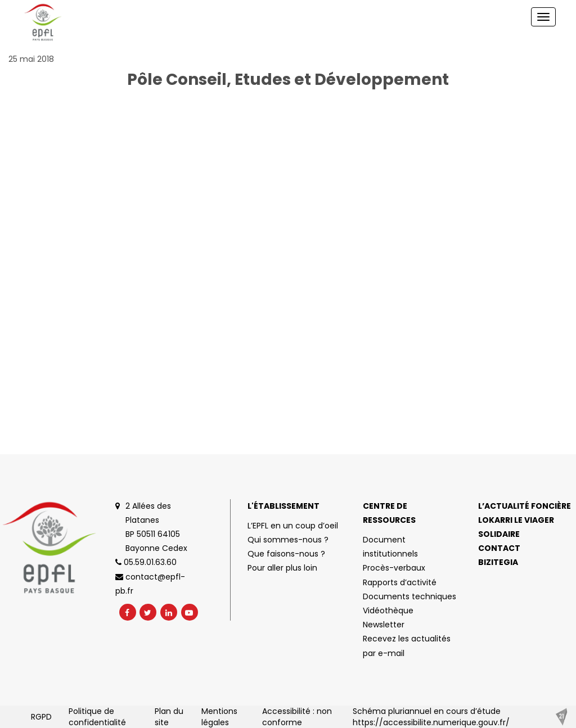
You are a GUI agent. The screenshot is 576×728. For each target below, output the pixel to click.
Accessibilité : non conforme (297, 717)
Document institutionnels (390, 547)
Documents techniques (409, 596)
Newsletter (384, 625)
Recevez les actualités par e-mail (407, 646)
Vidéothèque (388, 611)
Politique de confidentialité (97, 717)
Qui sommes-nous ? (288, 540)
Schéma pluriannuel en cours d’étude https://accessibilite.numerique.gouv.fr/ (431, 717)
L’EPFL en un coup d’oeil (293, 526)
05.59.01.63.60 (146, 562)
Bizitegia (498, 562)
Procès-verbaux (394, 568)
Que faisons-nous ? (286, 554)
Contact (499, 548)
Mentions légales (219, 717)
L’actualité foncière (525, 506)
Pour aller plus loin (282, 568)
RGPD (41, 717)
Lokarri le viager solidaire (516, 527)
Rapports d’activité (400, 582)
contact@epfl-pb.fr (150, 584)
